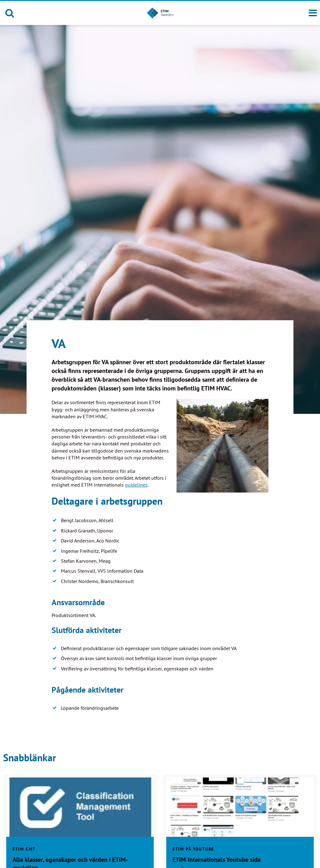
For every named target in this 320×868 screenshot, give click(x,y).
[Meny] (313, 13)
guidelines (136, 485)
